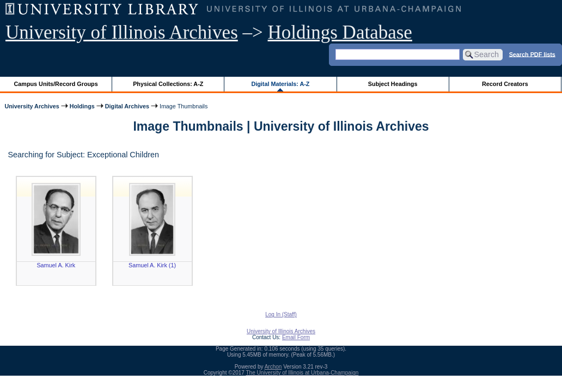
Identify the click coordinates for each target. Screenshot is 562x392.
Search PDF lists (532, 54)
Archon (273, 367)
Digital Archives (127, 106)
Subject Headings (393, 84)
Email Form (296, 337)
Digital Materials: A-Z (280, 84)
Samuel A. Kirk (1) (152, 265)
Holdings (82, 106)
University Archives (32, 106)
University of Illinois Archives (122, 32)
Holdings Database (340, 32)
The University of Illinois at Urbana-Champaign (303, 373)
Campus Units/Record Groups (56, 84)
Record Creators (505, 84)
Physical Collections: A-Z (168, 84)
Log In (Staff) (281, 314)
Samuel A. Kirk (56, 265)
